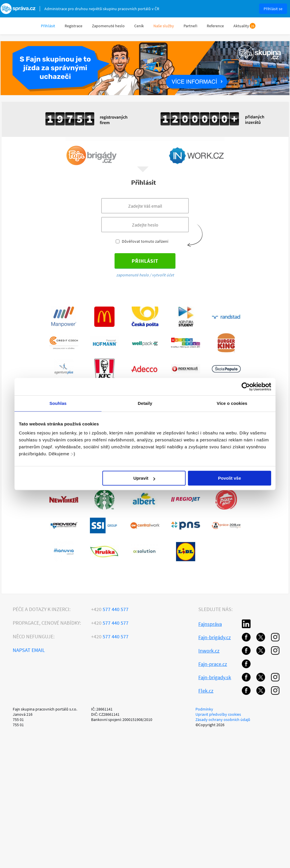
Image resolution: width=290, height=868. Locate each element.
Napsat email (29, 650)
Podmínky (204, 709)
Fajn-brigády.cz (215, 637)
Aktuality (241, 26)
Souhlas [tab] (58, 403)
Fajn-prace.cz (213, 664)
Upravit (144, 478)
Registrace (74, 26)
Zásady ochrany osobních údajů (223, 720)
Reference (215, 26)
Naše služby (164, 26)
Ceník (139, 26)
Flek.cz (206, 691)
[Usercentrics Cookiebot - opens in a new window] (246, 387)
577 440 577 (110, 609)
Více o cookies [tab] (232, 403)
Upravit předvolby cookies (218, 714)
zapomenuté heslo (133, 275)
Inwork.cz (209, 651)
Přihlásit (48, 26)
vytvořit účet (163, 275)
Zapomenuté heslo (108, 26)
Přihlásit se (273, 9)
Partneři (190, 26)
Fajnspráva (210, 624)
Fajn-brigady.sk (215, 677)
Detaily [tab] (145, 403)
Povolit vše (230, 478)
